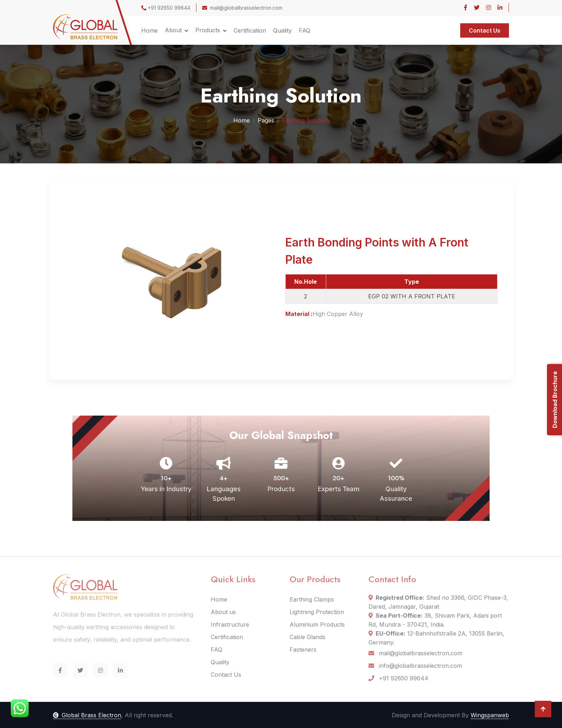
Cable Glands (308, 637)
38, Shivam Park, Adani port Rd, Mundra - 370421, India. (435, 620)
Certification (250, 30)
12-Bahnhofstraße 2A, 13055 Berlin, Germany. (436, 638)
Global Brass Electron (87, 715)
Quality (282, 30)
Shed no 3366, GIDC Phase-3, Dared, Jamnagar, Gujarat (438, 602)
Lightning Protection (317, 612)
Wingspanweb (490, 715)
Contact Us (485, 30)
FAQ (305, 30)
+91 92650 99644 (166, 8)
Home (149, 30)
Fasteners (303, 650)
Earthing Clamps (312, 599)
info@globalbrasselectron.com (415, 666)
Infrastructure (230, 624)
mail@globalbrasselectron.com (242, 8)
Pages (266, 120)
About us (223, 612)
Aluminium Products (317, 624)
